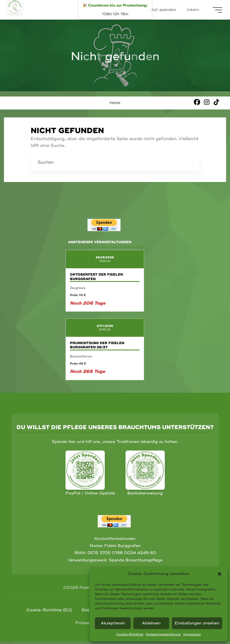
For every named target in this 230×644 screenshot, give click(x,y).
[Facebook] (197, 102)
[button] (220, 574)
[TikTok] (216, 102)
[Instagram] (207, 102)
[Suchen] (190, 162)
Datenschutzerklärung (163, 634)
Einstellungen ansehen (197, 623)
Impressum (192, 634)
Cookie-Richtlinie (130, 634)
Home (115, 103)
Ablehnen (151, 623)
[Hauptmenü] (217, 10)
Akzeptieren (113, 623)
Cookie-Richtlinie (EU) (49, 610)
